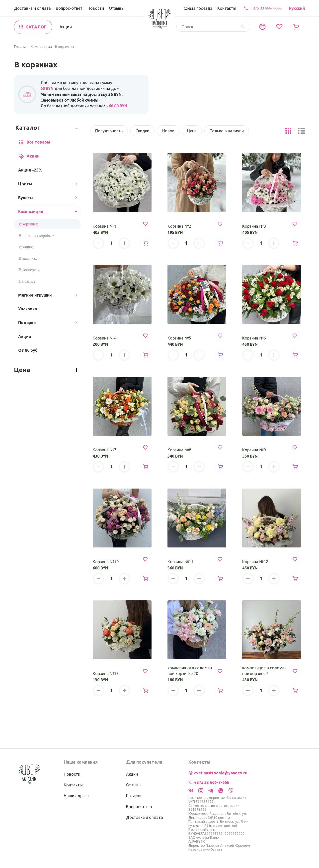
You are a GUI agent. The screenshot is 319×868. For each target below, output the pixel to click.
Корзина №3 (254, 226)
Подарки (27, 323)
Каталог (134, 796)
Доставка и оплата (32, 8)
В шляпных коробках (37, 236)
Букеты (26, 198)
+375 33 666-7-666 (266, 8)
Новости (96, 8)
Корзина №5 (179, 338)
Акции (66, 27)
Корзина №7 (105, 450)
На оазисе (27, 281)
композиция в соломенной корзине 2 (264, 671)
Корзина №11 (180, 562)
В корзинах (28, 224)
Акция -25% (30, 170)
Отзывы (117, 8)
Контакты (227, 8)
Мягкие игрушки (35, 295)
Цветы (25, 184)
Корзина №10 (106, 562)
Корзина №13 (106, 674)
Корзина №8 (179, 450)
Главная (21, 47)
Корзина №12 (255, 562)
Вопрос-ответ (69, 8)
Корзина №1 (105, 226)
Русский (297, 8)
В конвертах (29, 270)
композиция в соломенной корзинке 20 (190, 671)
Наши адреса (76, 796)
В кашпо (26, 247)
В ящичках (28, 258)
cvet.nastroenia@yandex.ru (221, 773)
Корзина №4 (105, 338)
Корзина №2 (179, 226)
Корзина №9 (254, 450)
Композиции (41, 47)
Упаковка (28, 309)
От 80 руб (28, 350)
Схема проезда (198, 8)
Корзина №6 (254, 338)
